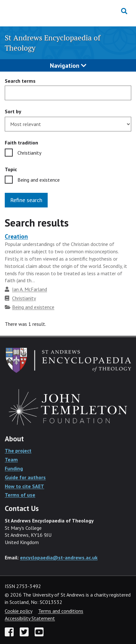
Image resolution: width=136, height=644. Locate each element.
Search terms (20, 81)
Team (11, 459)
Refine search (26, 200)
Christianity (29, 153)
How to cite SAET (24, 486)
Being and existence (39, 180)
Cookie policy (18, 611)
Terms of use (20, 495)
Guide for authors (25, 477)
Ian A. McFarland (30, 289)
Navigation (68, 65)
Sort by (13, 111)
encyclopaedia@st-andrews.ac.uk (59, 557)
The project (18, 451)
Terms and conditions (61, 611)
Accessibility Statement (30, 618)
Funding (14, 468)
